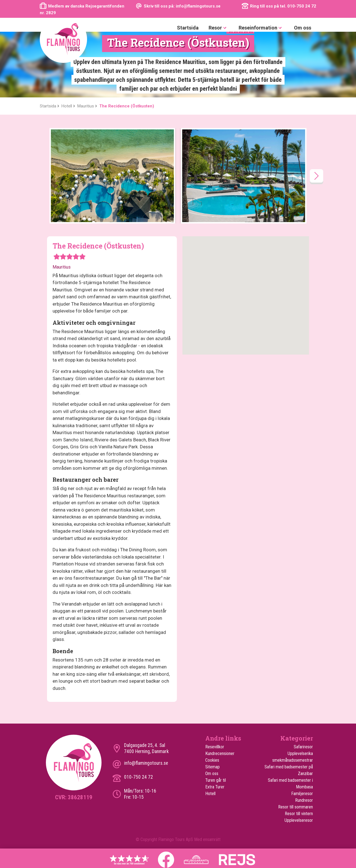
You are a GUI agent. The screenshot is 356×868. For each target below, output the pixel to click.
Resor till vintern (299, 814)
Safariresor (303, 747)
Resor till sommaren (296, 807)
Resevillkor (215, 747)
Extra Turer (215, 787)
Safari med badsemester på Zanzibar (289, 770)
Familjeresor (302, 794)
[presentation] (317, 176)
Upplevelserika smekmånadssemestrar (293, 757)
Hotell (210, 794)
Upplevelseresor (299, 820)
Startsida (188, 28)
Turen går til (216, 780)
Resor (219, 28)
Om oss (303, 28)
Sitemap (212, 767)
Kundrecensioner (220, 753)
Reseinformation (261, 28)
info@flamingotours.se (146, 763)
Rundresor (304, 800)
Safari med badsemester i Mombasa (290, 784)
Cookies (212, 760)
